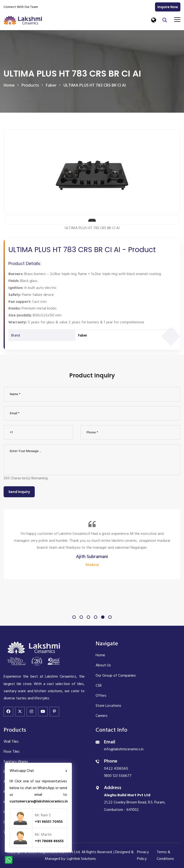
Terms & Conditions (165, 855)
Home (9, 85)
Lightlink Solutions (81, 859)
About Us (103, 665)
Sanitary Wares (16, 762)
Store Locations (108, 706)
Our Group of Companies (116, 675)
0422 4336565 (116, 768)
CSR (99, 686)
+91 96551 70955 (49, 822)
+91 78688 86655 (49, 841)
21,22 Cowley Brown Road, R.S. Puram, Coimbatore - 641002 (135, 802)
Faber (83, 335)
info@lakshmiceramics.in (124, 749)
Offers (101, 696)
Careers (102, 716)
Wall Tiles (11, 741)
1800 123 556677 (118, 776)
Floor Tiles (12, 752)
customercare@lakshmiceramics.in (39, 801)
